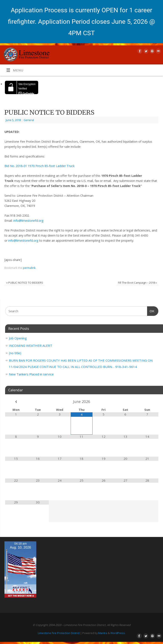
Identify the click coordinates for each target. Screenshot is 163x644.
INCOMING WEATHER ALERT (31, 346)
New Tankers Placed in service (31, 374)
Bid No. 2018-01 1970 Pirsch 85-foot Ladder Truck (39, 166)
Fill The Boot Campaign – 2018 (137, 283)
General (29, 120)
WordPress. (118, 633)
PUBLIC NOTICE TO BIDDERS (25, 283)
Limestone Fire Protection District (59, 633)
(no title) (15, 353)
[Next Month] (147, 402)
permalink (29, 268)
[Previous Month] (16, 402)
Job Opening (18, 338)
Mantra (103, 633)
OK (151, 311)
